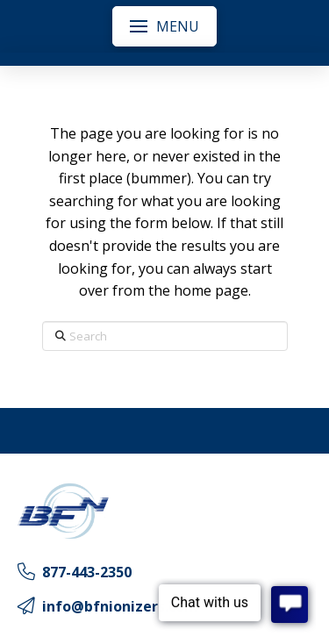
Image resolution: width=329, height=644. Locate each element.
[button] (164, 26)
